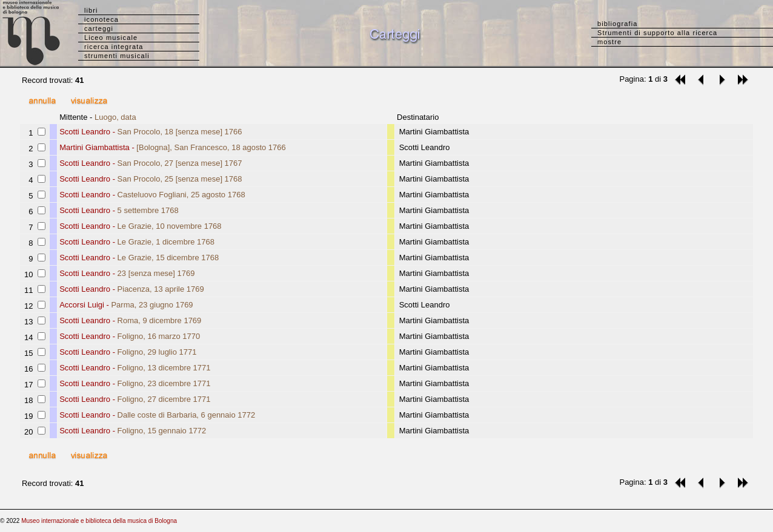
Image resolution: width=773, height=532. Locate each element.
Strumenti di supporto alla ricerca (657, 33)
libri (91, 10)
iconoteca (101, 19)
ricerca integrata (114, 47)
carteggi (99, 28)
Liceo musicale (111, 38)
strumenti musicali (117, 56)
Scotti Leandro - (151, 132)
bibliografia (617, 24)
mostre (609, 42)
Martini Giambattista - (173, 147)
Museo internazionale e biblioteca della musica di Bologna (99, 521)
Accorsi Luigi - (126, 305)
